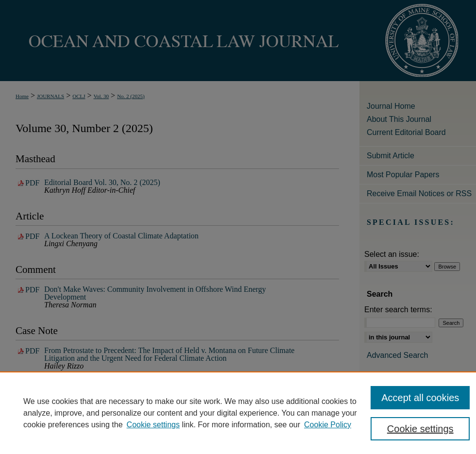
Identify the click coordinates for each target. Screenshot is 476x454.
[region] (238, 413)
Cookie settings (153, 425)
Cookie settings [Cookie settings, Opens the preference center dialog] (420, 429)
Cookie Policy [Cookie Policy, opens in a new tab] (328, 425)
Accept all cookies (420, 398)
